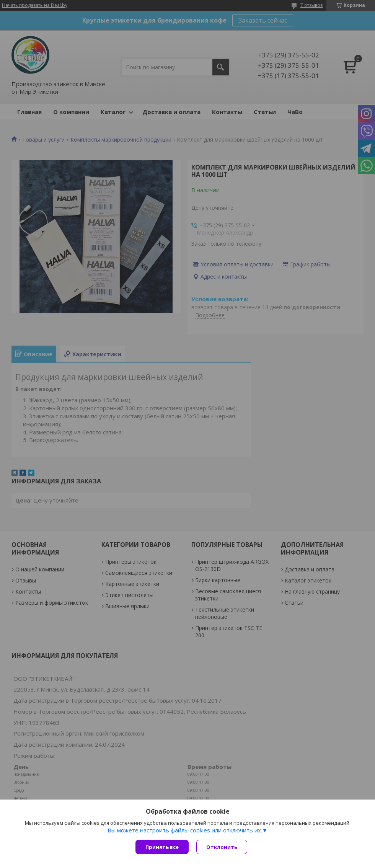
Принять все (162, 847)
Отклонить (222, 847)
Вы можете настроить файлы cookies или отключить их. (185, 830)
